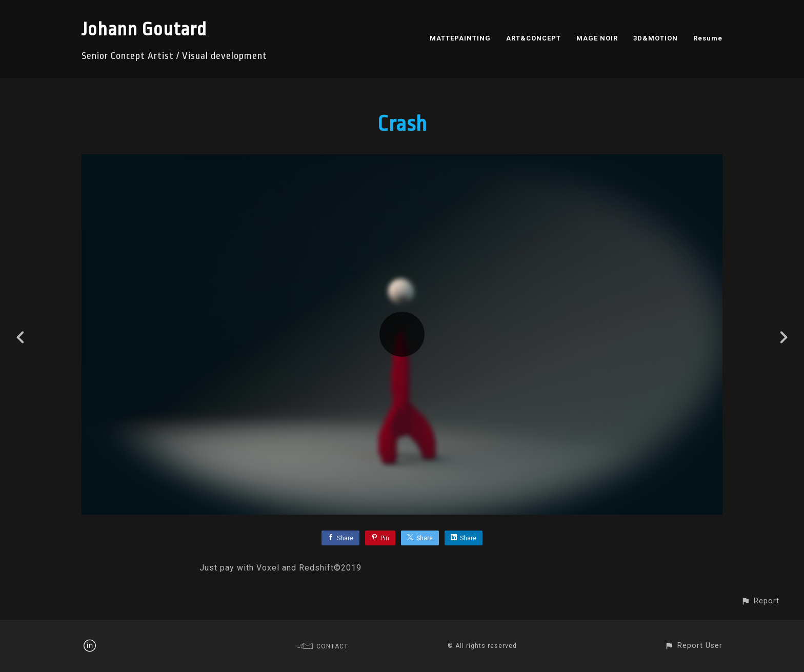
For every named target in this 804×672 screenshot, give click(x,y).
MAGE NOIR (597, 38)
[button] (760, 601)
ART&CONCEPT (534, 38)
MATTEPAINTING (460, 38)
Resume (708, 38)
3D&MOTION (656, 38)
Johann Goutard (144, 29)
